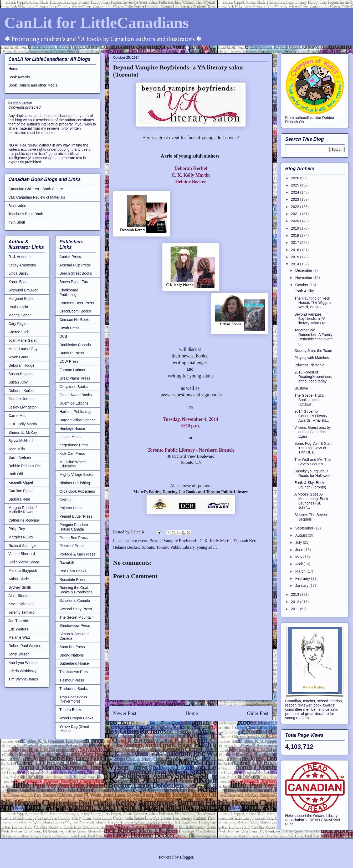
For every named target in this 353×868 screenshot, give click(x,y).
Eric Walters (18, 629)
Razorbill (66, 563)
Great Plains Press (75, 378)
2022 (296, 207)
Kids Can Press (72, 453)
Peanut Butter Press (76, 516)
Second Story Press (76, 609)
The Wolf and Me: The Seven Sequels (313, 462)
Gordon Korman (22, 399)
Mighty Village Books (76, 475)
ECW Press (69, 361)
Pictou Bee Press (73, 538)
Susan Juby (18, 382)
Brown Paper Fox (74, 282)
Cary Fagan (18, 324)
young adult (207, 547)
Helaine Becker (126, 547)
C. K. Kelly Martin (215, 541)
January (302, 586)
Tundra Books (71, 710)
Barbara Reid (19, 499)
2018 (296, 235)
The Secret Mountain (76, 617)
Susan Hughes (21, 374)
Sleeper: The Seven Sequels (311, 517)
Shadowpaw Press (75, 625)
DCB (63, 336)
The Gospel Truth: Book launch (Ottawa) (309, 400)
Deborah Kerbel (247, 541)
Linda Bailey (18, 273)
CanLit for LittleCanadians (96, 23)
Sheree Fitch (19, 332)
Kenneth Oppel (21, 482)
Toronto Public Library (175, 547)
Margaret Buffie (21, 299)
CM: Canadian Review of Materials (37, 197)
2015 (296, 257)
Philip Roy (17, 529)
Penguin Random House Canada (74, 527)
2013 (296, 594)
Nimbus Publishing (75, 483)
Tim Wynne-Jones (23, 679)
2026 (296, 178)
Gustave (301, 388)
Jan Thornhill (19, 621)
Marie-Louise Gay (23, 349)
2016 (296, 250)
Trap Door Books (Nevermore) (73, 699)
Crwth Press (69, 328)
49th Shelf (17, 222)
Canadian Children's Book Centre (36, 189)
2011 (296, 609)
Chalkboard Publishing (69, 292)
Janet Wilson (19, 654)
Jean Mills (17, 449)
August (301, 535)
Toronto (147, 547)
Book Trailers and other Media (33, 85)
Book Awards (19, 77)
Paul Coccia (18, 307)
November (304, 277)
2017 (296, 243)
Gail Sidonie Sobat (24, 562)
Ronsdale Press (72, 579)
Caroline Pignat (21, 491)
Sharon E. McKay (23, 432)
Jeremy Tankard (21, 612)
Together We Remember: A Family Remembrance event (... (313, 337)
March (301, 571)
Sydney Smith (20, 587)
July (299, 542)
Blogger (186, 857)
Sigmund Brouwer (23, 290)
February (303, 578)
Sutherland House (74, 663)
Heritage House (72, 428)
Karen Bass (18, 282)
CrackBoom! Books (75, 311)
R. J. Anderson (21, 257)
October (302, 285)
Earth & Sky (304, 291)
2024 (296, 192)
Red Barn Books (73, 571)
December (304, 270)
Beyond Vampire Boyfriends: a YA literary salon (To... (311, 319)
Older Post (258, 713)
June (300, 550)
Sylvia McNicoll (21, 441)
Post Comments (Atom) (202, 733)
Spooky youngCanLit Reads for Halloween (313, 473)
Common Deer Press (77, 303)
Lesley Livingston (22, 407)
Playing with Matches (312, 358)
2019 (296, 228)
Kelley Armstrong (22, 265)
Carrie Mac (17, 416)
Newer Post (125, 713)
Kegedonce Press (74, 445)
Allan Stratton (19, 596)
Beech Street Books (76, 273)
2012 (296, 602)
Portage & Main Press (77, 554)
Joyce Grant (18, 357)
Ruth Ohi (16, 474)
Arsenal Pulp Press (75, 265)
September (305, 528)
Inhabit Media (70, 437)
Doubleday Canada (75, 345)
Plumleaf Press (72, 546)
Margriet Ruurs (21, 537)
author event (137, 541)
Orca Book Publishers (77, 491)
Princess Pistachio (309, 365)
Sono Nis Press (72, 647)
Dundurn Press (72, 353)
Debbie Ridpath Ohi (24, 466)
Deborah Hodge (21, 365)
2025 (296, 185)
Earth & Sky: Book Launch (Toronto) (310, 485)
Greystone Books (73, 387)
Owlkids (66, 500)
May (299, 557)
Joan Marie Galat (22, 340)
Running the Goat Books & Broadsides (76, 590)
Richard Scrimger (23, 546)
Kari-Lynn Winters (23, 663)
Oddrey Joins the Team (313, 351)
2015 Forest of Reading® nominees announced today (313, 377)
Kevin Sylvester (21, 604)
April (299, 564)
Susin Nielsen (20, 457)
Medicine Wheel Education (73, 464)
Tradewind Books (74, 689)
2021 (296, 214)
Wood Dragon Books (76, 718)
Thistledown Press (74, 672)
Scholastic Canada (75, 600)
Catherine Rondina (24, 520)
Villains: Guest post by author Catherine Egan (313, 432)
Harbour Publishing (75, 412)
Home (192, 713)
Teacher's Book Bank (26, 214)
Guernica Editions (74, 403)
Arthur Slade (19, 579)
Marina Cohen (20, 315)
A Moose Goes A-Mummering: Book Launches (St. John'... (311, 501)
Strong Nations (72, 655)
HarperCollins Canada (78, 420)
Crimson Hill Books (75, 320)
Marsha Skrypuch (23, 571)
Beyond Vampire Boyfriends (174, 541)
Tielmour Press (72, 680)
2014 (296, 264)
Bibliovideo (17, 206)
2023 (296, 199)
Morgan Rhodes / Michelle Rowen (22, 510)
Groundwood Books (76, 395)
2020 (296, 221)
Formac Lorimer (72, 370)
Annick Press (70, 257)
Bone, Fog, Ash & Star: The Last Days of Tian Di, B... (313, 448)
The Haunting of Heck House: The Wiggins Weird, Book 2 (313, 303)
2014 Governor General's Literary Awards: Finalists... (312, 416)
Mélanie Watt (19, 637)
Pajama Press (71, 508)
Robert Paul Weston (25, 646)
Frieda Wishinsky (22, 671)
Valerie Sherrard (22, 554)
